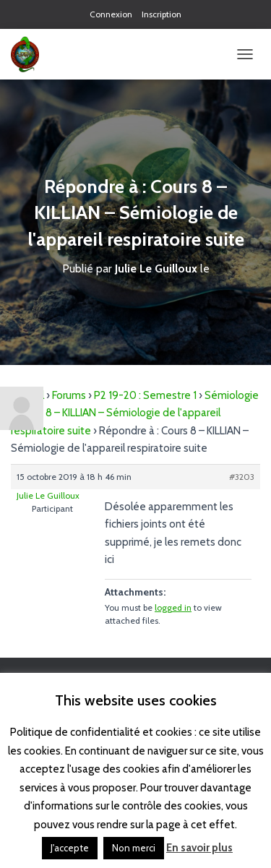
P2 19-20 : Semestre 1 (145, 395)
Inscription (162, 14)
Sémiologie (232, 395)
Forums (69, 395)
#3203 (242, 477)
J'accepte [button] (70, 848)
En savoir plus (199, 848)
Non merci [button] (134, 848)
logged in (173, 607)
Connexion (111, 14)
